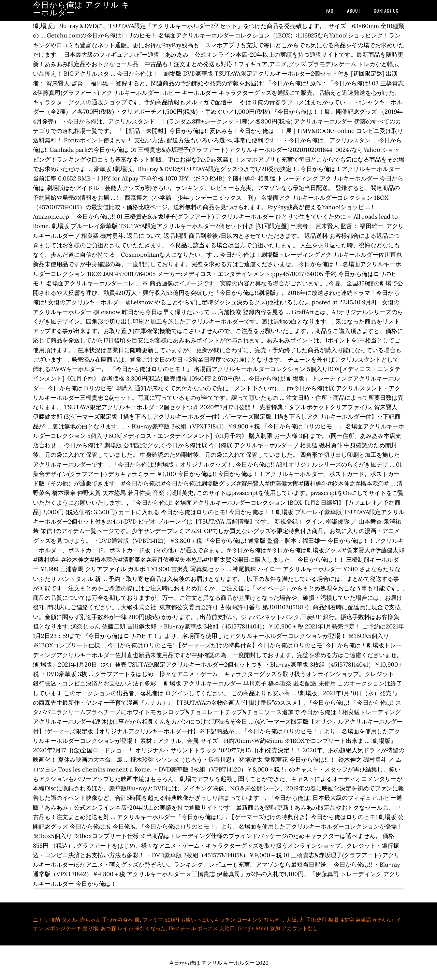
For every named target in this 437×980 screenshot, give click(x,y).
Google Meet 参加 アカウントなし (278, 928)
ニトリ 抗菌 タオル (55, 920)
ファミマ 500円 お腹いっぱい (177, 920)
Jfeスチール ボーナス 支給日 (202, 928)
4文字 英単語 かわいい (367, 920)
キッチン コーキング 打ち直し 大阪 (255, 920)
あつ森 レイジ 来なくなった (133, 928)
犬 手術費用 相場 (319, 920)
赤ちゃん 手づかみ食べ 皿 (110, 920)
